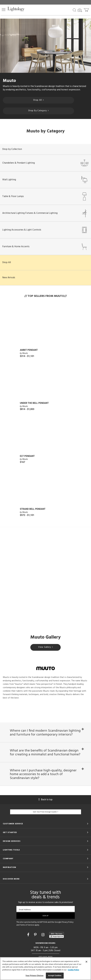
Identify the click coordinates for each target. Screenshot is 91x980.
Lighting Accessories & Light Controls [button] (45, 230)
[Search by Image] (80, 10)
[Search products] (74, 10)
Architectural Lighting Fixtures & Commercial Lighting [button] (45, 213)
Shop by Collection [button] (12, 149)
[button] (4, 10)
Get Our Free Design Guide (45, 812)
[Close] (86, 962)
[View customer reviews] (57, 935)
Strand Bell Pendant (33, 509)
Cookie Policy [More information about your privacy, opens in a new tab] (73, 970)
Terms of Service (27, 925)
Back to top (45, 799)
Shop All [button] (7, 262)
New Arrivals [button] (9, 278)
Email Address (25, 910)
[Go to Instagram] (43, 935)
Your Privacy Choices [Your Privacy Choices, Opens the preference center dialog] (34, 975)
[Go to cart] (87, 9)
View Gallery (45, 647)
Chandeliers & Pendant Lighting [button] (45, 163)
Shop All (38, 100)
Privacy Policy (68, 922)
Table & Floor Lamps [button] (45, 196)
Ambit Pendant (29, 350)
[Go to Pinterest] (36, 935)
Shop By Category (38, 111)
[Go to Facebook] (29, 935)
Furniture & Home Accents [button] (45, 247)
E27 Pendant (27, 456)
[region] (45, 969)
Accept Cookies (55, 975)
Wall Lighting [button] (45, 180)
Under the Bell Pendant (34, 403)
